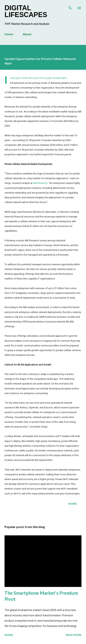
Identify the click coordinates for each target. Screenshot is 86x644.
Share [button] (73, 504)
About (27, 34)
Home (9, 34)
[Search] (70, 7)
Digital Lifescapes (26, 11)
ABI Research (40, 183)
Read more (74, 635)
